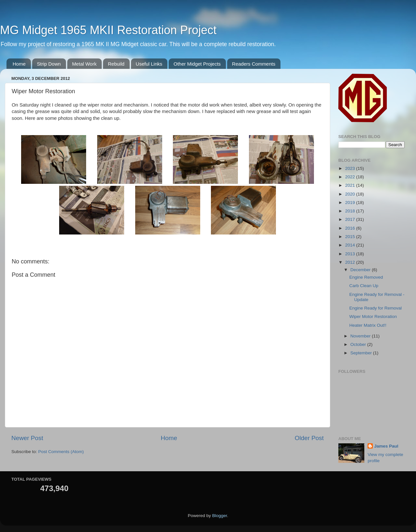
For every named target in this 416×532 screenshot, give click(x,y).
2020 (351, 194)
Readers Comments (254, 64)
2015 (351, 237)
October (359, 344)
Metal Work (84, 64)
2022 (351, 177)
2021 (351, 185)
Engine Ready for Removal (376, 308)
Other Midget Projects (197, 64)
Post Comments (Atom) (61, 452)
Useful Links (149, 64)
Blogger (220, 516)
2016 (351, 228)
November (361, 336)
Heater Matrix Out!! (368, 325)
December (361, 270)
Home (19, 64)
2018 (351, 211)
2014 (351, 245)
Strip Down (49, 64)
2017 (351, 219)
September (362, 353)
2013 (351, 254)
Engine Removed (366, 277)
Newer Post (27, 438)
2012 (351, 262)
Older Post (309, 438)
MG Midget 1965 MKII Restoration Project (108, 30)
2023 (351, 168)
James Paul (386, 446)
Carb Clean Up (364, 286)
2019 (351, 203)
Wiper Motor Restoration (373, 317)
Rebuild (116, 64)
